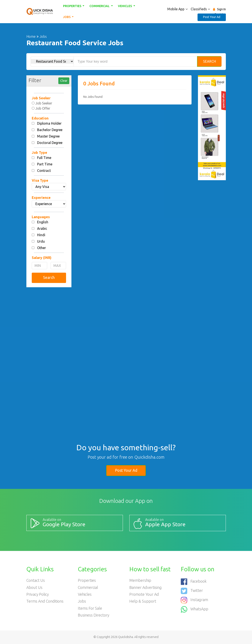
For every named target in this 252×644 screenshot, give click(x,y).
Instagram (194, 599)
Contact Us (36, 580)
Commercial (100, 6)
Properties (72, 6)
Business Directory (94, 616)
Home (31, 36)
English (43, 222)
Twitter (192, 590)
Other (41, 248)
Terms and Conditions (45, 602)
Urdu (41, 241)
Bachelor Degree (50, 130)
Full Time (44, 158)
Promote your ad (144, 594)
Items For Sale (90, 609)
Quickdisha (126, 637)
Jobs (67, 17)
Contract (44, 171)
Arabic (42, 228)
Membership (140, 580)
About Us (35, 587)
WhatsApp (195, 608)
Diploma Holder (49, 123)
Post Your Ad (212, 17)
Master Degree (48, 136)
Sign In (221, 9)
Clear (64, 81)
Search (210, 61)
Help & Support (143, 602)
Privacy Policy (38, 594)
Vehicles (125, 6)
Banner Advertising (146, 587)
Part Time (45, 164)
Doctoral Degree (50, 143)
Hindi (41, 235)
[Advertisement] (49, 356)
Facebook (194, 581)
